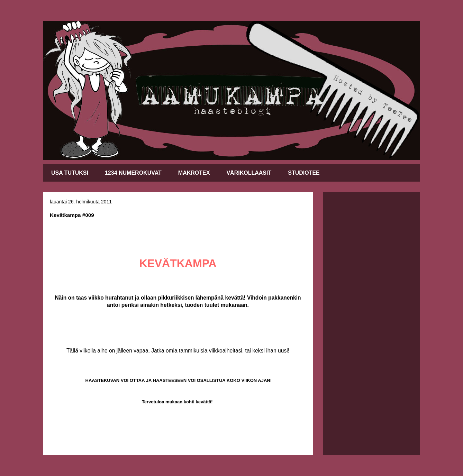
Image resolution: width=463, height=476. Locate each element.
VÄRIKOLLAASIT (249, 173)
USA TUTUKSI (70, 173)
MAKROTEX (194, 173)
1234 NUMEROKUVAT (133, 173)
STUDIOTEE (304, 173)
